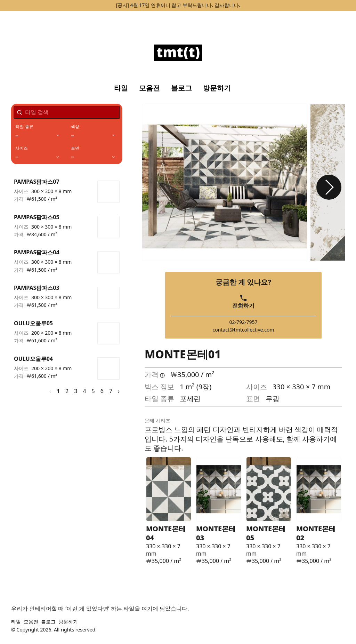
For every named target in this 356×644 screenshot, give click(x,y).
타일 (121, 88)
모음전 (149, 88)
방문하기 (217, 88)
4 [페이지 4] (84, 391)
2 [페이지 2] (67, 391)
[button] (329, 187)
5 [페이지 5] (93, 391)
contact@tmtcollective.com (243, 330)
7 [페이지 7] (111, 391)
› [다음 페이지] (119, 391)
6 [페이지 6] (102, 391)
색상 (75, 127)
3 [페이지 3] (76, 391)
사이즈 (22, 148)
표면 (75, 148)
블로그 (181, 88)
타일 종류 (24, 127)
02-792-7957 (243, 322)
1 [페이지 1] (58, 391)
